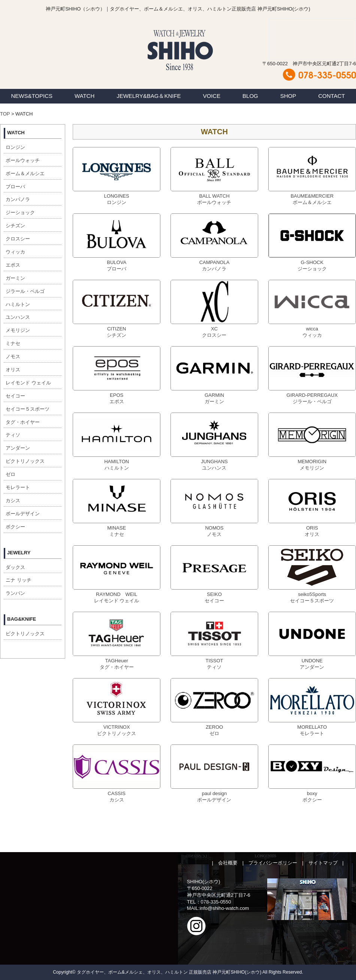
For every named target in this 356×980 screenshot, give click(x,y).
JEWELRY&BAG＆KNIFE (149, 96)
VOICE (212, 96)
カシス (13, 501)
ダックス (15, 567)
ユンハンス (18, 317)
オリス (13, 370)
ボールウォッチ (23, 160)
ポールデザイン (23, 514)
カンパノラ (18, 199)
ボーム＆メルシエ (25, 173)
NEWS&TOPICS (32, 96)
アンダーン (18, 448)
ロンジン (15, 147)
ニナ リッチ (19, 580)
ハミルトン (18, 304)
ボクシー (15, 527)
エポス (13, 265)
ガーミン (15, 278)
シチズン (15, 226)
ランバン (15, 593)
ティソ (13, 435)
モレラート (18, 487)
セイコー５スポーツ (28, 409)
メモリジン (18, 330)
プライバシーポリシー (273, 863)
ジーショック (20, 212)
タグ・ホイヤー (23, 422)
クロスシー (18, 239)
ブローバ (15, 187)
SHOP (288, 96)
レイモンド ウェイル (28, 383)
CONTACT (331, 96)
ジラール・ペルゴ (25, 291)
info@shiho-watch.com (224, 908)
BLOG (250, 96)
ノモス (13, 356)
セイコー (15, 396)
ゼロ (10, 474)
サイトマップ (323, 863)
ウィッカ (15, 252)
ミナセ (13, 343)
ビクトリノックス (25, 461)
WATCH (85, 96)
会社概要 (228, 863)
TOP (5, 114)
